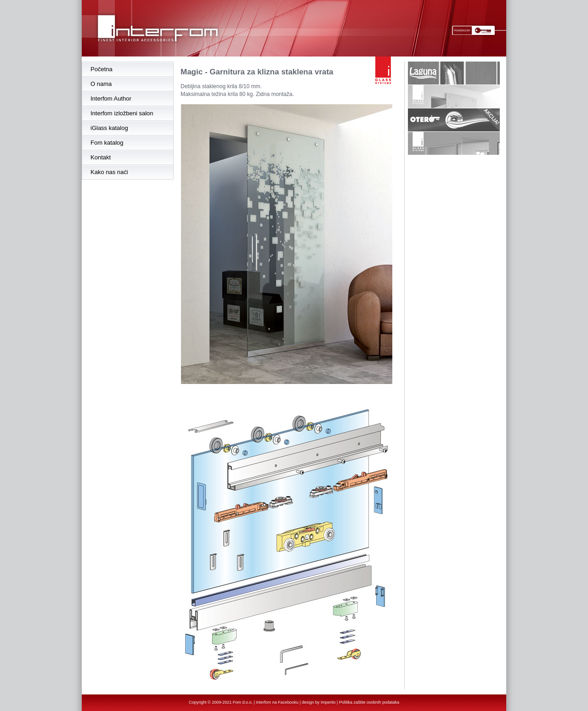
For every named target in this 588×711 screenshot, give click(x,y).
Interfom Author (111, 99)
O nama (101, 84)
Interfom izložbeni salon (122, 113)
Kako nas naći (109, 172)
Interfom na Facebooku (277, 702)
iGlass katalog (109, 128)
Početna (102, 69)
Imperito (328, 702)
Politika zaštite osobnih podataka (369, 702)
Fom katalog (107, 143)
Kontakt (101, 157)
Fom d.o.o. (243, 702)
